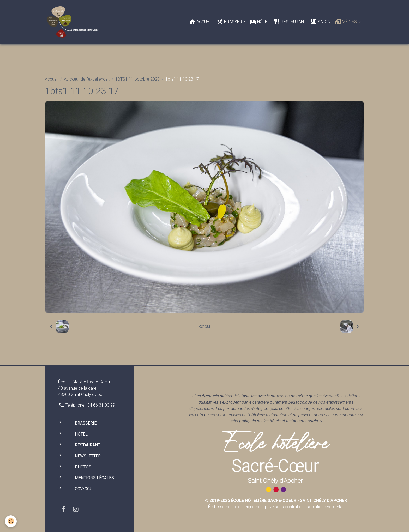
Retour (204, 326)
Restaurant (290, 22)
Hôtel (260, 22)
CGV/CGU (84, 489)
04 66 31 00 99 (101, 405)
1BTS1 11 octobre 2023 (137, 79)
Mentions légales (94, 478)
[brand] (74, 22)
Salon (320, 22)
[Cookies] (11, 521)
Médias (346, 22)
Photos (83, 467)
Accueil (201, 22)
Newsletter (88, 456)
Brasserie (231, 22)
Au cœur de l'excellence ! (87, 79)
